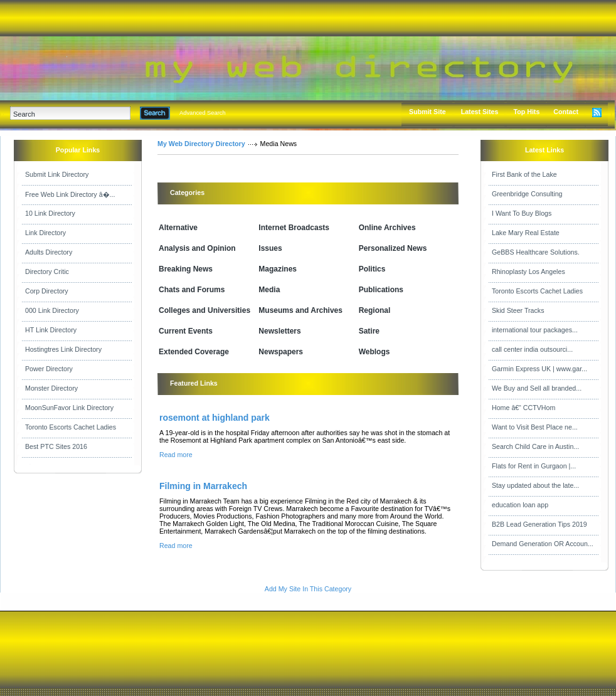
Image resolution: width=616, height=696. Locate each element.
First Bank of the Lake (524, 174)
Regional (375, 310)
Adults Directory (49, 252)
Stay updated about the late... (535, 485)
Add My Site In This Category (308, 589)
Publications (381, 290)
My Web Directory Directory (201, 144)
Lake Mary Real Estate (526, 233)
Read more (176, 455)
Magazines (278, 269)
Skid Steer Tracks (518, 310)
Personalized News (393, 248)
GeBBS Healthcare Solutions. (536, 252)
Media (269, 290)
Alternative (178, 228)
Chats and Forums (192, 290)
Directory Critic (47, 272)
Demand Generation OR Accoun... (543, 544)
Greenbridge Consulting (527, 194)
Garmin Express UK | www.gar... (539, 369)
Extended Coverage (194, 352)
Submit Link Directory (57, 174)
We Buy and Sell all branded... (537, 388)
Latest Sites (480, 112)
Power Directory (49, 369)
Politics (372, 269)
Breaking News (186, 269)
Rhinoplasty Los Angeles (528, 272)
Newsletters (279, 331)
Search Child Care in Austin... (535, 446)
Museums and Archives (300, 310)
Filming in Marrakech (203, 486)
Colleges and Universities (204, 310)
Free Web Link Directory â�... (70, 194)
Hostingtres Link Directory (63, 349)
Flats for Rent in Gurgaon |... (534, 466)
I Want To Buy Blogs (522, 213)
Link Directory (45, 233)
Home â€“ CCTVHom (523, 408)
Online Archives (387, 228)
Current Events (186, 331)
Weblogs (374, 352)
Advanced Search (203, 113)
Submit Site (427, 112)
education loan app (520, 505)
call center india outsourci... (532, 349)
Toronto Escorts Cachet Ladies (71, 427)
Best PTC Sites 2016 (56, 446)
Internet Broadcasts (294, 228)
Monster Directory (51, 388)
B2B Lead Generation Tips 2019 (539, 524)
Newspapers (281, 352)
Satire (369, 331)
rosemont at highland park (215, 418)
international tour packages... (535, 330)
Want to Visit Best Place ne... (535, 427)
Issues (270, 248)
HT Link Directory (51, 330)
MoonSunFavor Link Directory (69, 408)
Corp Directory (47, 291)
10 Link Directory (50, 213)
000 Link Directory (52, 310)
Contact (566, 112)
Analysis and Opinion (197, 248)
